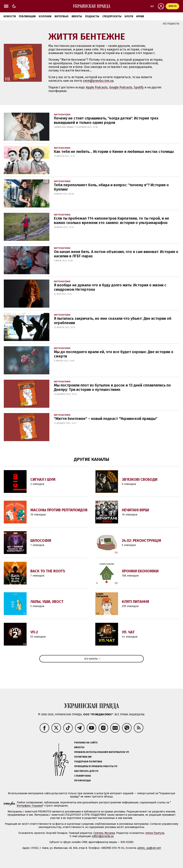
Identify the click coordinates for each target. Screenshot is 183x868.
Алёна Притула (155, 833)
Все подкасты (171, 24)
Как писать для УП (86, 771)
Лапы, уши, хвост (47, 602)
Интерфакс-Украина (30, 806)
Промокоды (82, 780)
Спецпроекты (112, 16)
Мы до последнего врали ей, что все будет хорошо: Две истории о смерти (114, 354)
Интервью (62, 16)
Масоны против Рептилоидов (59, 510)
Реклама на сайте (86, 743)
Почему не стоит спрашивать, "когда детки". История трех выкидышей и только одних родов (106, 120)
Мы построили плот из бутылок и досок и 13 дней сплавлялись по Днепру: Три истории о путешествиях (112, 387)
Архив (140, 16)
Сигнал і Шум (43, 479)
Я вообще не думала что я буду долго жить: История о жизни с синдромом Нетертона (110, 287)
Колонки (45, 16)
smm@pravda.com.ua (98, 81)
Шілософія (41, 540)
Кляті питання (135, 602)
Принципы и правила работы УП (96, 766)
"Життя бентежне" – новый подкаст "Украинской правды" (106, 419)
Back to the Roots (48, 571)
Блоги (129, 16)
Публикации (27, 16)
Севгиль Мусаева (104, 833)
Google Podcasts (121, 87)
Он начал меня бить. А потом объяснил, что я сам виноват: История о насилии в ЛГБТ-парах (116, 254)
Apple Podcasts (97, 87)
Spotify (139, 87)
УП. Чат (128, 632)
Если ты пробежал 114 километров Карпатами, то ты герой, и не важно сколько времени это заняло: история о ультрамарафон (112, 220)
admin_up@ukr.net (149, 848)
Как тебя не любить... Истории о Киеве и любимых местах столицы (114, 152)
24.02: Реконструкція (141, 540)
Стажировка (83, 776)
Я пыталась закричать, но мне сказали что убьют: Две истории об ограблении (113, 321)
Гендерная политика (88, 762)
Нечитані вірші (135, 510)
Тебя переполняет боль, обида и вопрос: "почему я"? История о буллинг (111, 187)
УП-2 (34, 632)
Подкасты (92, 16)
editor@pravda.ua (103, 836)
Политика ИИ (83, 757)
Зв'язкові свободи (140, 479)
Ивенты (77, 16)
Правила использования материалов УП (102, 752)
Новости (10, 16)
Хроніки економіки (140, 571)
